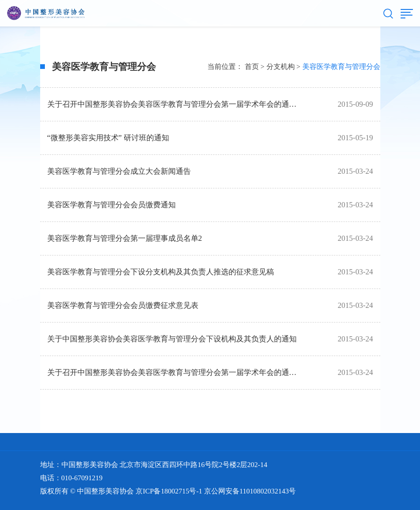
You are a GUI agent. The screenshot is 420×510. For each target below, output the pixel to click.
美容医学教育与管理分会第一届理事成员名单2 (125, 238)
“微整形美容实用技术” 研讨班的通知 (108, 138)
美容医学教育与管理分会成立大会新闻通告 (119, 171)
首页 (252, 67)
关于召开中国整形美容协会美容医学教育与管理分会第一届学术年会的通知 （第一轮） (192, 372)
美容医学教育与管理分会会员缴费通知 (111, 205)
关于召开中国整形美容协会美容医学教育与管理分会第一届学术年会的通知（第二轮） (191, 104)
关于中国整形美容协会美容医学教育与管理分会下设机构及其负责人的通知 (172, 339)
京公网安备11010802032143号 (250, 491)
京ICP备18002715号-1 (169, 491)
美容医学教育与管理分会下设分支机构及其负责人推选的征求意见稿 (161, 272)
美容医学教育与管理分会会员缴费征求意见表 (123, 305)
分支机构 (281, 67)
